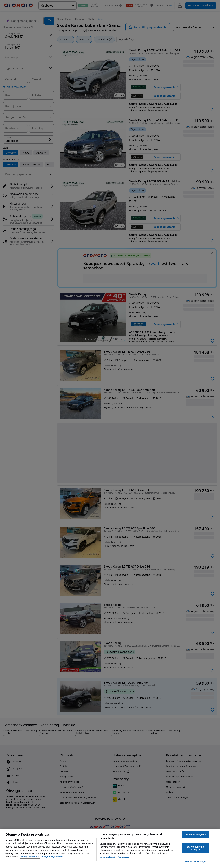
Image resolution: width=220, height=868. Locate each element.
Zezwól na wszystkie (195, 835)
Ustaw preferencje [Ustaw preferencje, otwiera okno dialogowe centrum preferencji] (195, 861)
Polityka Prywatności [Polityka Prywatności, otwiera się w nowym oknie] (52, 857)
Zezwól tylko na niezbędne (195, 848)
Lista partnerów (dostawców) (116, 857)
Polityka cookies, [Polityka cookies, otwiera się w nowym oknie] (30, 857)
